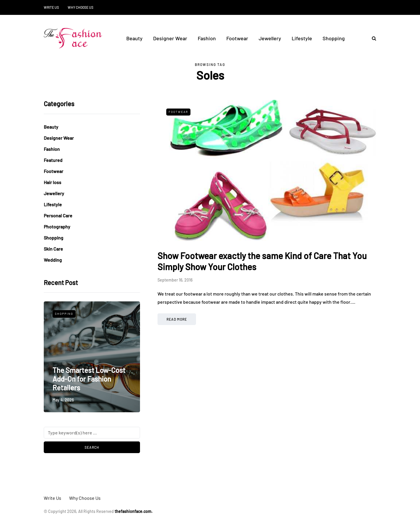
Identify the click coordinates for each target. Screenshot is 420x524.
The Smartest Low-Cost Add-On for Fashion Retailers (89, 379)
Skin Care (53, 249)
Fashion (207, 38)
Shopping (334, 38)
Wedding (53, 260)
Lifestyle (302, 38)
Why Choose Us (80, 7)
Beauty (134, 38)
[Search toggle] (372, 38)
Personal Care (58, 215)
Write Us (51, 7)
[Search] (92, 433)
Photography (57, 227)
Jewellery (270, 38)
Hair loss (52, 182)
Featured (53, 160)
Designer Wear (170, 38)
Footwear (237, 38)
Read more (177, 319)
